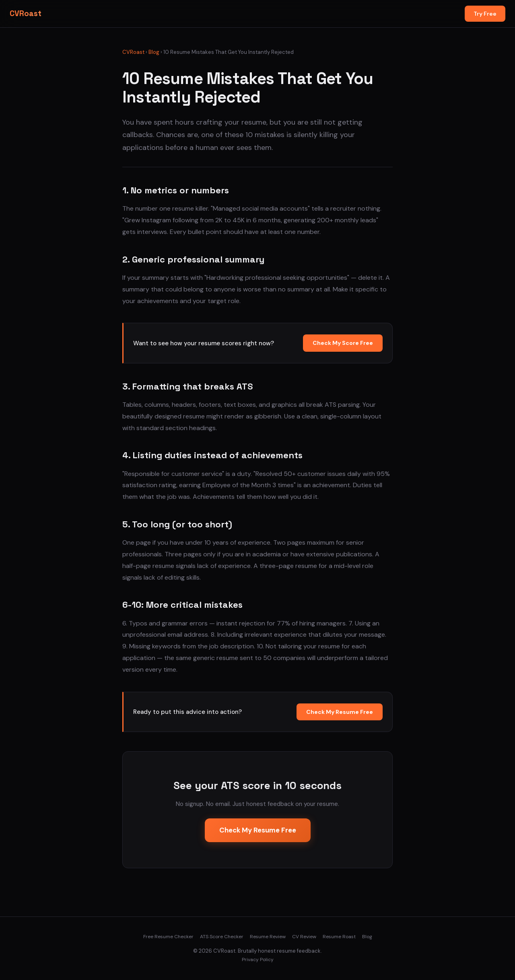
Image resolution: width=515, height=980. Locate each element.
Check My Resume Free (340, 712)
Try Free (485, 14)
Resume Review (268, 937)
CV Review (304, 937)
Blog (154, 52)
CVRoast (26, 13)
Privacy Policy (258, 959)
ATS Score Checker (222, 937)
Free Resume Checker (168, 937)
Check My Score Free (343, 343)
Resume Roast (339, 937)
